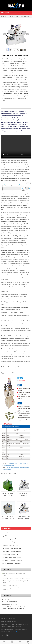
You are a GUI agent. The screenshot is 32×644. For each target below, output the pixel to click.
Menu (20, 642)
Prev (5, 34)
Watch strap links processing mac (12, 548)
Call (12, 642)
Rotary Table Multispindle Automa (12, 563)
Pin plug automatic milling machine (8, 494)
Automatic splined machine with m (12, 560)
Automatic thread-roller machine (12, 545)
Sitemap (10, 631)
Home (5, 17)
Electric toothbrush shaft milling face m (8, 517)
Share (4, 642)
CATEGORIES (5, 13)
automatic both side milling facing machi (24, 517)
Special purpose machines (10, 536)
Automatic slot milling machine (11, 542)
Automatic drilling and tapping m (12, 557)
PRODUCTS (11, 17)
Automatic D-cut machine (22, 17)
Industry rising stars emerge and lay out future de (17, 578)
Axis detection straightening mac (12, 554)
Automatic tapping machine (10, 539)
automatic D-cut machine (24, 494)
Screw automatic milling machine (12, 551)
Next (27, 34)
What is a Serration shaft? (10, 585)
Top (28, 642)
